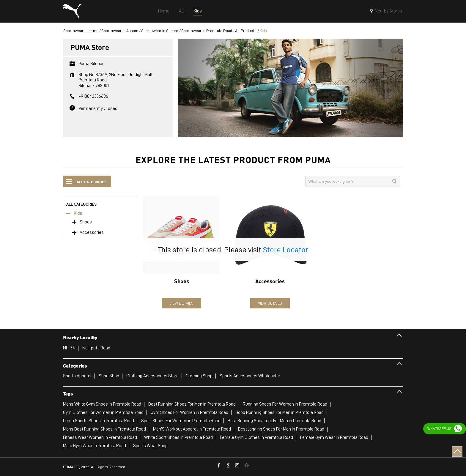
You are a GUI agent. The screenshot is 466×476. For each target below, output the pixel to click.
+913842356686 (93, 96)
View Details (181, 303)
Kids (78, 213)
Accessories (92, 233)
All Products (246, 31)
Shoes (86, 222)
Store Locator (286, 250)
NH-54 (69, 348)
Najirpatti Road (96, 348)
